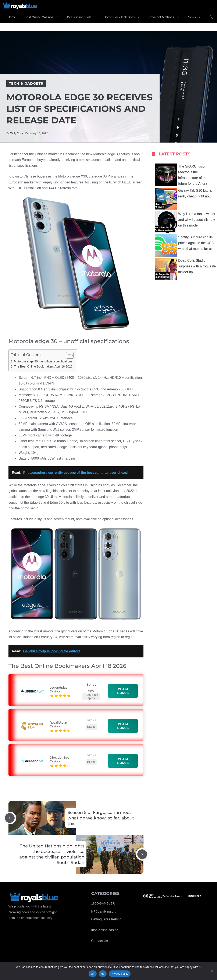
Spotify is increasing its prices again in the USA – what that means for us (186, 245)
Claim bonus (123, 691)
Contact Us (99, 941)
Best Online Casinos (44, 17)
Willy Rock (17, 133)
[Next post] (142, 854)
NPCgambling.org (104, 911)
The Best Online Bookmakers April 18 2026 (43, 366)
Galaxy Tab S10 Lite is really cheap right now (183, 199)
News (197, 17)
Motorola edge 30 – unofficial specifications (43, 361)
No (103, 974)
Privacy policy (120, 974)
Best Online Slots (84, 17)
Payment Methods (166, 17)
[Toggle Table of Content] (68, 355)
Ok (93, 974)
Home (12, 17)
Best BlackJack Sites (125, 17)
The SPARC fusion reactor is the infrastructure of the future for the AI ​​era (181, 175)
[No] (212, 971)
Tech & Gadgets (26, 83)
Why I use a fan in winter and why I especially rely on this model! (185, 222)
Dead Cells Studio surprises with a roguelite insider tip (185, 269)
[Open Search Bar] (211, 17)
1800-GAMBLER (103, 903)
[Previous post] (10, 818)
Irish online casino (105, 930)
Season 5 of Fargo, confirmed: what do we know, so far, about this (101, 818)
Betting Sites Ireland (106, 919)
